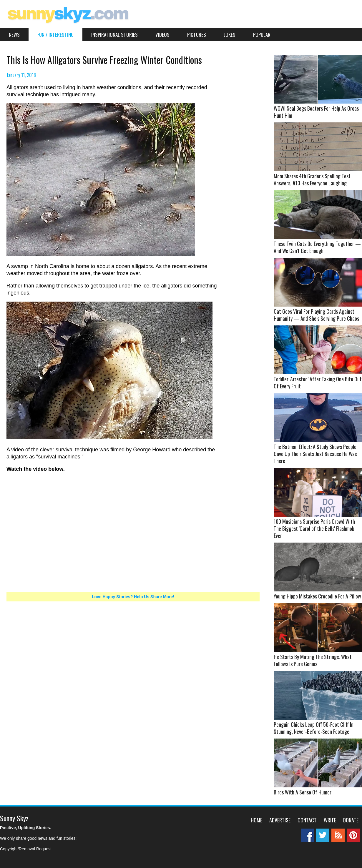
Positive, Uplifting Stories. (25, 828)
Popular (262, 35)
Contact (307, 820)
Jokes (230, 35)
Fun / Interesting (55, 35)
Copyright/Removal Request (26, 849)
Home (256, 820)
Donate (351, 820)
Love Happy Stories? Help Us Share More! (133, 597)
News (14, 35)
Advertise (280, 820)
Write (330, 820)
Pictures (197, 35)
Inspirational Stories (114, 35)
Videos (162, 35)
